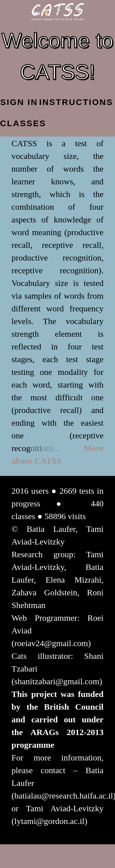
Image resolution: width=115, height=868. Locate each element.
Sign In (19, 102)
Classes (19, 123)
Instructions (58, 102)
